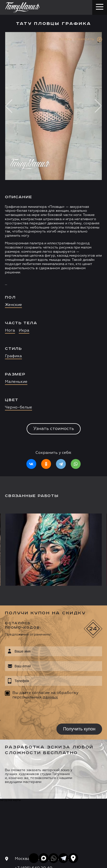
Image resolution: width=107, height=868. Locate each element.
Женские (13, 305)
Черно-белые (18, 407)
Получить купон (79, 729)
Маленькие (16, 382)
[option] (53, 254)
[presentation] (36, 712)
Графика (13, 356)
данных (50, 697)
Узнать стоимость (54, 429)
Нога (10, 331)
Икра (24, 331)
